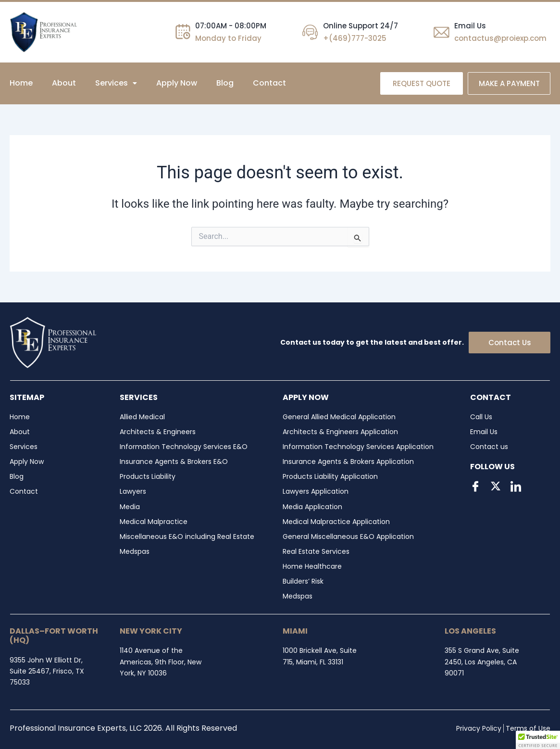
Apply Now (177, 83)
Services (116, 83)
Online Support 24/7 (361, 26)
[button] (116, 83)
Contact (269, 83)
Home (21, 83)
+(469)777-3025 (355, 38)
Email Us (470, 26)
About (64, 83)
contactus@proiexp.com (500, 38)
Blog (225, 83)
